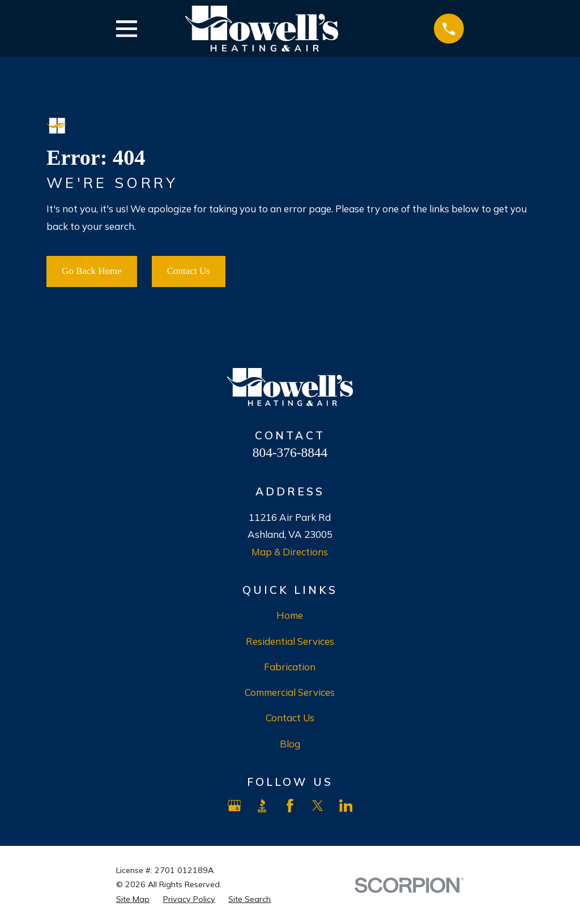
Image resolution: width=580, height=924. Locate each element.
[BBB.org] (262, 806)
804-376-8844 (290, 452)
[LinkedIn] (346, 806)
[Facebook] (290, 806)
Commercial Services (290, 692)
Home (290, 615)
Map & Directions (290, 552)
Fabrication (290, 667)
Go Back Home (92, 271)
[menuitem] (133, 900)
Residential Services (290, 641)
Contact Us (189, 271)
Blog (290, 744)
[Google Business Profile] (234, 806)
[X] (318, 806)
